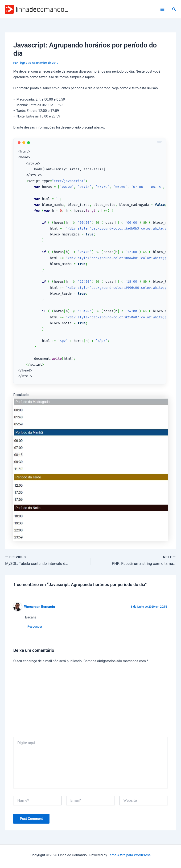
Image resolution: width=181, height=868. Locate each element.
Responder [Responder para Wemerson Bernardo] (35, 627)
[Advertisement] (91, 702)
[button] (174, 9)
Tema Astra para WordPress (129, 855)
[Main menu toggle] (162, 9)
